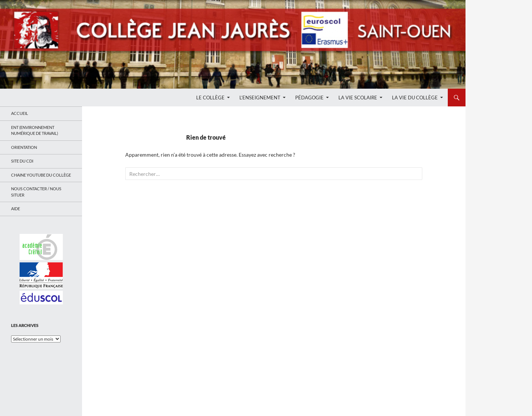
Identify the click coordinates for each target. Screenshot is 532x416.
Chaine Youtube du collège (41, 175)
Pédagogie (309, 98)
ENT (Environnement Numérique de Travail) (35, 130)
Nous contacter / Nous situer (36, 192)
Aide (16, 209)
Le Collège (210, 98)
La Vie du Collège (415, 98)
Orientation (24, 147)
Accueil (20, 113)
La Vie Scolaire (358, 98)
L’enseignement (260, 98)
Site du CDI (22, 161)
